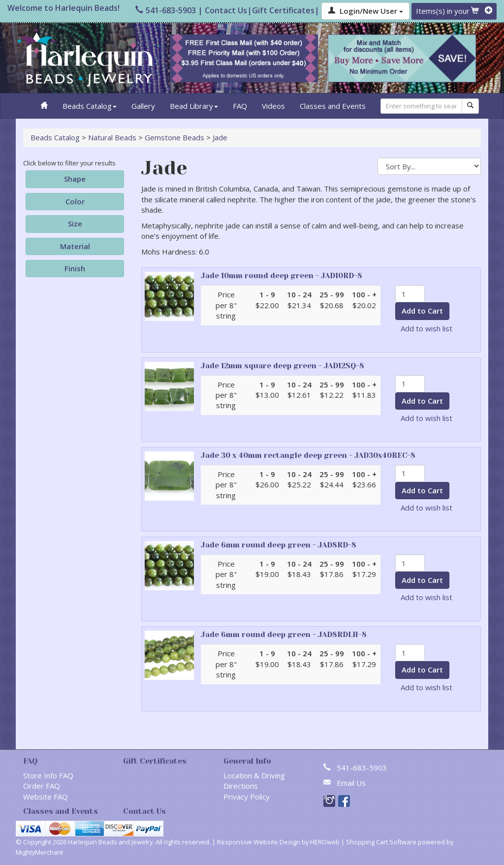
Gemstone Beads (174, 137)
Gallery (143, 106)
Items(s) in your (454, 11)
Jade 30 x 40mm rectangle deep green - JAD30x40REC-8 (308, 455)
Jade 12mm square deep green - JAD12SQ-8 (283, 366)
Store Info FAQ (48, 775)
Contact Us (226, 10)
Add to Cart (422, 311)
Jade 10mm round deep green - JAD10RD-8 (282, 276)
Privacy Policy (247, 797)
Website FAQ (46, 797)
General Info (247, 761)
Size (75, 224)
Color (75, 201)
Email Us (351, 783)
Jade (220, 137)
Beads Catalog (90, 106)
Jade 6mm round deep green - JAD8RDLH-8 (284, 635)
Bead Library (194, 106)
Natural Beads (112, 137)
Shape (75, 179)
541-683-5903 (166, 10)
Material (75, 246)
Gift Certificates (283, 10)
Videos (273, 106)
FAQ (240, 106)
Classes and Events (333, 106)
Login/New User (365, 11)
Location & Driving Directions (254, 781)
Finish (75, 268)
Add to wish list (426, 328)
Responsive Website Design (259, 842)
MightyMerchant (39, 852)
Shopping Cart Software (381, 842)
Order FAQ (42, 786)
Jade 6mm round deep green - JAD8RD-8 (279, 545)
